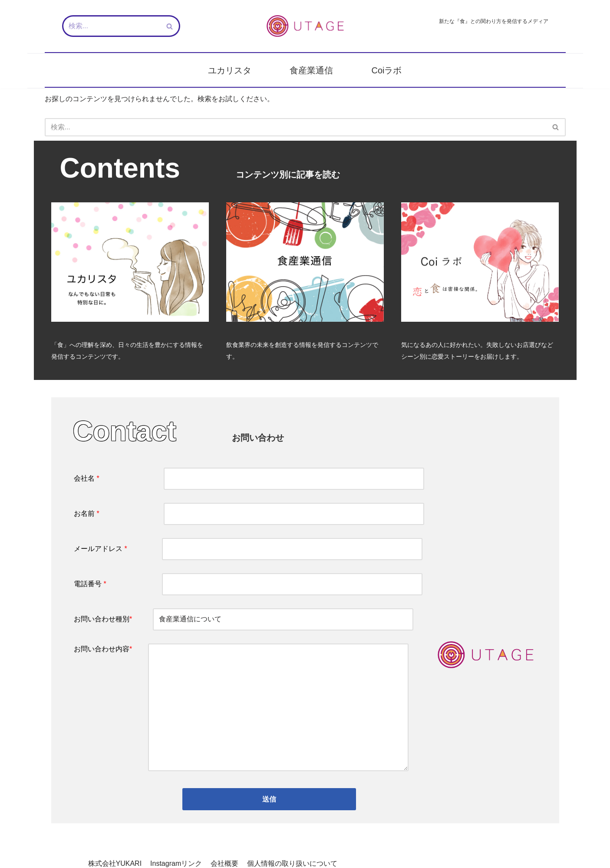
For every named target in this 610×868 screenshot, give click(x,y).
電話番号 (248, 585)
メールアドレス (248, 550)
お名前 (249, 514)
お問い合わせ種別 (244, 620)
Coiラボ (386, 70)
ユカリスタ (230, 70)
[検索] (111, 26)
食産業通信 (311, 70)
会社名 (249, 479)
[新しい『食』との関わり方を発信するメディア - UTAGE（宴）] (305, 26)
